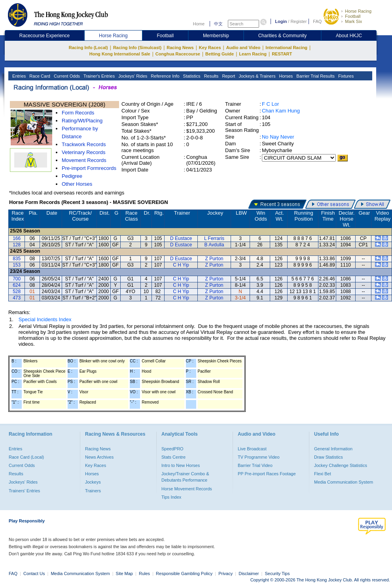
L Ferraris (214, 238)
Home (199, 24)
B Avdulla (214, 245)
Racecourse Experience (45, 36)
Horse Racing (358, 11)
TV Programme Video (259, 457)
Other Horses (77, 184)
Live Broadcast (252, 449)
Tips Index (171, 497)
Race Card (39, 76)
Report (228, 76)
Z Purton (214, 259)
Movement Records (84, 160)
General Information (333, 449)
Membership (216, 36)
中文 (218, 24)
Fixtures (345, 76)
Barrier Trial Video (255, 465)
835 (17, 259)
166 (17, 238)
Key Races (210, 48)
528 (17, 291)
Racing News (180, 48)
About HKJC (349, 36)
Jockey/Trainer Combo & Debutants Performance (185, 477)
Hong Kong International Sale (120, 54)
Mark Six (353, 21)
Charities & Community (283, 36)
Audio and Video (243, 48)
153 (17, 265)
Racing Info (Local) (88, 48)
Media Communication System (344, 482)
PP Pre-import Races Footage (267, 474)
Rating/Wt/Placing (82, 121)
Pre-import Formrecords (89, 168)
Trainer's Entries (98, 76)
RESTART (282, 54)
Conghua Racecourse (178, 54)
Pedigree (72, 176)
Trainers (93, 491)
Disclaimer (249, 573)
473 (17, 298)
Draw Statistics (329, 457)
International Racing (286, 48)
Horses (285, 76)
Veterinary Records (84, 152)
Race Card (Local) (26, 457)
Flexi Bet (323, 474)
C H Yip (181, 265)
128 (17, 245)
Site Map (124, 573)
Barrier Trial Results (315, 76)
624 (17, 285)
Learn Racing (253, 54)
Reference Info (164, 76)
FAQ (317, 21)
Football (353, 16)
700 (17, 279)
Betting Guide (220, 54)
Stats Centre (173, 457)
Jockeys (93, 482)
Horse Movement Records (187, 489)
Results (211, 76)
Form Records (78, 113)
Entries (18, 76)
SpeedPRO (172, 449)
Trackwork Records (84, 144)
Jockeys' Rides (132, 76)
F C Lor (270, 104)
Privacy (225, 573)
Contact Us (34, 573)
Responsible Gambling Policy (184, 573)
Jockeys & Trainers (256, 76)
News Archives (99, 457)
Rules (145, 573)
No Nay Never (278, 137)
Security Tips (277, 573)
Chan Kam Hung (281, 111)
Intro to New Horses (181, 465)
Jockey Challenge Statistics (341, 465)
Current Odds (66, 76)
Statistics (191, 76)
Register (298, 21)
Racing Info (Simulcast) (137, 48)
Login (281, 21)
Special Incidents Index (45, 319)
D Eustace (181, 238)
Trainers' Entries (24, 491)
